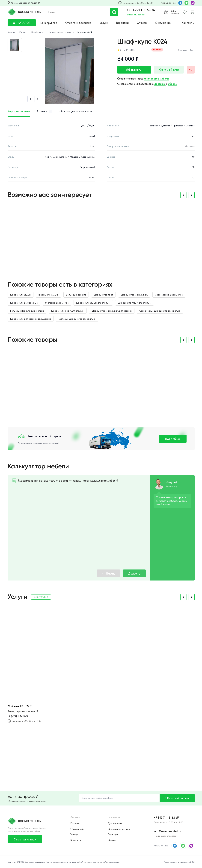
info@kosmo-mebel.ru (167, 831)
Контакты (188, 23)
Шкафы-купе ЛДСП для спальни (93, 303)
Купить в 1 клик (169, 70)
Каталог (75, 823)
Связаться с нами (25, 839)
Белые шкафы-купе (76, 295)
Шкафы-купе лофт (103, 295)
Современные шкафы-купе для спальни (160, 311)
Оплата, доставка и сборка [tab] (78, 111)
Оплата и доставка (78, 23)
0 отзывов (129, 50)
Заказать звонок (136, 15)
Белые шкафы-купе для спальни (27, 311)
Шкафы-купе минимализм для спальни (112, 311)
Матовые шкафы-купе (57, 303)
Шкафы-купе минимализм (134, 295)
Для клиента (115, 823)
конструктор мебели (156, 78)
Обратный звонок (177, 798)
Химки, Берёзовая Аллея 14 (26, 3)
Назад (108, 573)
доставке (160, 84)
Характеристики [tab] (19, 111)
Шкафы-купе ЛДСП (21, 295)
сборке (172, 84)
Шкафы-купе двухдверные (24, 303)
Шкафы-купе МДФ (48, 295)
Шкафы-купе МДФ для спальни (135, 303)
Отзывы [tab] (45, 111)
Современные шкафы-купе (169, 295)
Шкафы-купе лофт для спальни (68, 311)
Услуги (104, 23)
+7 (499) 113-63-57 (141, 10)
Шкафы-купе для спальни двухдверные (31, 319)
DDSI (192, 862)
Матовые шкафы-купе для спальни (77, 319)
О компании (164, 23)
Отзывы (142, 23)
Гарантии (122, 23)
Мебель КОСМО (20, 706)
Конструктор (49, 23)
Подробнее (173, 439)
